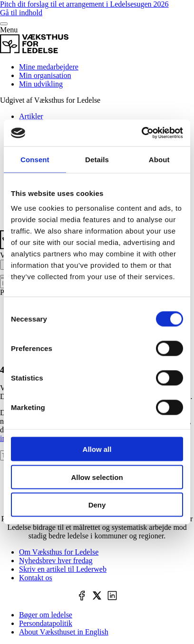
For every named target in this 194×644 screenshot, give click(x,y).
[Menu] (4, 24)
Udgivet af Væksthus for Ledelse (50, 100)
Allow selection (97, 477)
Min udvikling (41, 84)
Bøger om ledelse (46, 615)
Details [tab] (97, 159)
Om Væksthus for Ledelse (59, 552)
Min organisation (45, 75)
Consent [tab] (35, 159)
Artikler (31, 116)
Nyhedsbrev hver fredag (56, 561)
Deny (97, 505)
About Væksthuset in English (64, 632)
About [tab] (159, 159)
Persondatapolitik (46, 623)
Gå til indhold (21, 13)
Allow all (97, 449)
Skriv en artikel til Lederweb (63, 569)
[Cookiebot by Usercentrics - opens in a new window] (141, 133)
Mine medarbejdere (49, 67)
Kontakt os (36, 578)
